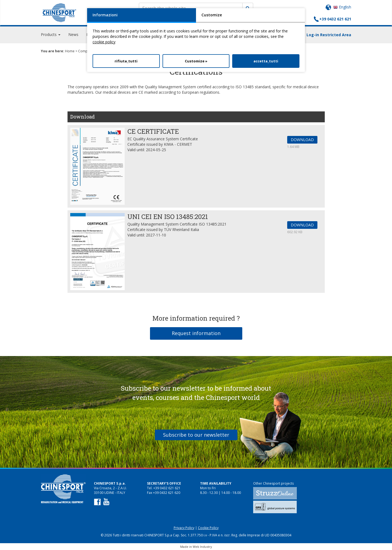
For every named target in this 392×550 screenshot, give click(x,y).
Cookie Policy (208, 528)
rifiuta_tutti (126, 61)
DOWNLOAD (302, 140)
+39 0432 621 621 (335, 19)
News (73, 35)
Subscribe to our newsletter (196, 435)
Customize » (196, 61)
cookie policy (104, 42)
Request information (196, 333)
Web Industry (202, 547)
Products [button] (51, 35)
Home (70, 51)
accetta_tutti (266, 61)
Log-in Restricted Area (329, 36)
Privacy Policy (184, 528)
